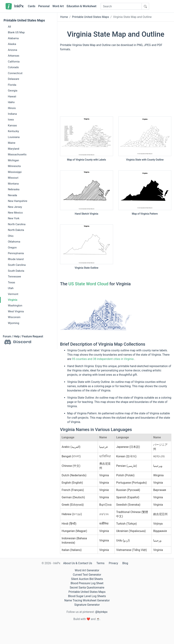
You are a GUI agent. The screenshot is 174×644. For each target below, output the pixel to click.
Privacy (113, 563)
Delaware (14, 79)
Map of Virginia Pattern (145, 214)
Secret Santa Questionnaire (87, 588)
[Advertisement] (116, 86)
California (14, 62)
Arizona (12, 50)
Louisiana (14, 137)
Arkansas (14, 56)
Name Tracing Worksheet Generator (87, 600)
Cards (32, 6)
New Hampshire (18, 201)
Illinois (12, 108)
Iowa (11, 120)
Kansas (12, 125)
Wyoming (14, 323)
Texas (11, 282)
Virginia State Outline (87, 268)
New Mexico (15, 213)
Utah (11, 288)
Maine (12, 143)
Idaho (11, 102)
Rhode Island (16, 259)
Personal (44, 6)
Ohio (11, 236)
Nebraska (14, 189)
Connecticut (15, 73)
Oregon (12, 248)
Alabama (13, 38)
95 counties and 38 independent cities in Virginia (103, 359)
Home (64, 17)
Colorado (13, 67)
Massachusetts (17, 154)
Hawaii (12, 96)
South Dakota (16, 271)
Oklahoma (14, 242)
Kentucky (13, 131)
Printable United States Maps (24, 20)
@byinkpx (101, 612)
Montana (13, 184)
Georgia (13, 91)
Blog (125, 563)
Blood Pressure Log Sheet (87, 583)
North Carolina (17, 224)
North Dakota (16, 230)
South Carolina (17, 265)
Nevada (12, 195)
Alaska (12, 44)
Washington (15, 306)
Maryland (14, 149)
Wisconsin (14, 317)
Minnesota (14, 166)
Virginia (13, 300)
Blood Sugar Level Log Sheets (87, 596)
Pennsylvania (16, 253)
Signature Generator (87, 605)
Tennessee (14, 277)
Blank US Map (16, 32)
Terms (100, 563)
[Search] (121, 6)
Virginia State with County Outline (145, 160)
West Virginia (16, 311)
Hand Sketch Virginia (86, 214)
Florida (12, 85)
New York (14, 218)
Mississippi (15, 172)
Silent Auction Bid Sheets (87, 579)
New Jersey (15, 207)
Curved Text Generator (87, 575)
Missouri (13, 178)
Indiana (12, 114)
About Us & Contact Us (78, 563)
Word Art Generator (87, 570)
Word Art (58, 6)
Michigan (13, 160)
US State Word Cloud (88, 284)
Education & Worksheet (82, 6)
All (9, 27)
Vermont (13, 294)
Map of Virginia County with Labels (87, 160)
